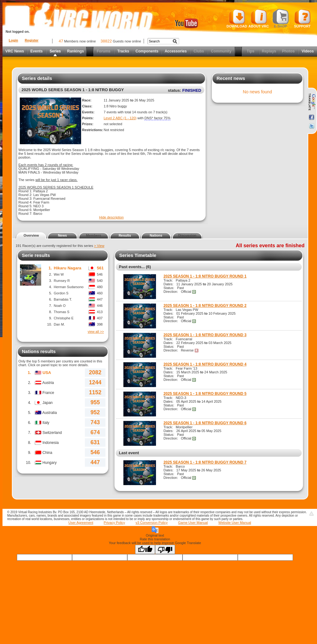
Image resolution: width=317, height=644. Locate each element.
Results (125, 235)
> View (99, 246)
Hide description (112, 217)
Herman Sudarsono (68, 287)
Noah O (60, 306)
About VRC (258, 18)
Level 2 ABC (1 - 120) (120, 118)
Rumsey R (62, 281)
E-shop (281, 18)
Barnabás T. (63, 299)
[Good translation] (145, 549)
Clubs (199, 51)
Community (221, 51)
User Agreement (81, 523)
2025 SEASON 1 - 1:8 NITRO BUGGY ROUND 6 (205, 423)
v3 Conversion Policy (151, 523)
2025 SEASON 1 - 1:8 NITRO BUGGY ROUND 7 (205, 462)
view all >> (96, 332)
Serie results (36, 255)
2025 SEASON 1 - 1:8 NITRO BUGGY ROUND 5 (205, 394)
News (63, 235)
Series (55, 51)
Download (237, 18)
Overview (31, 235)
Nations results (39, 351)
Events (36, 51)
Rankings (76, 51)
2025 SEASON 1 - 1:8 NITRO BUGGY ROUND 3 (205, 335)
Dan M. (59, 324)
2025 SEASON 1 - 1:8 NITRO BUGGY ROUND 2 (205, 306)
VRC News (15, 51)
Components (147, 51)
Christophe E (64, 318)
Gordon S (61, 293)
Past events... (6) (135, 267)
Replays (269, 51)
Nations (156, 235)
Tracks (123, 51)
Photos (288, 51)
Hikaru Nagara (67, 268)
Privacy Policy (114, 523)
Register (32, 40)
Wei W (59, 274)
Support (302, 18)
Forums (104, 51)
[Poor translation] (165, 549)
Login (13, 40)
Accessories (176, 51)
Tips (251, 51)
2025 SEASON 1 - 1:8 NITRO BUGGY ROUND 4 (205, 364)
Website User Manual (235, 523)
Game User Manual (193, 523)
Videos (307, 51)
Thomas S (61, 312)
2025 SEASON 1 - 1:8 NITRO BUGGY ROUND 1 (205, 276)
